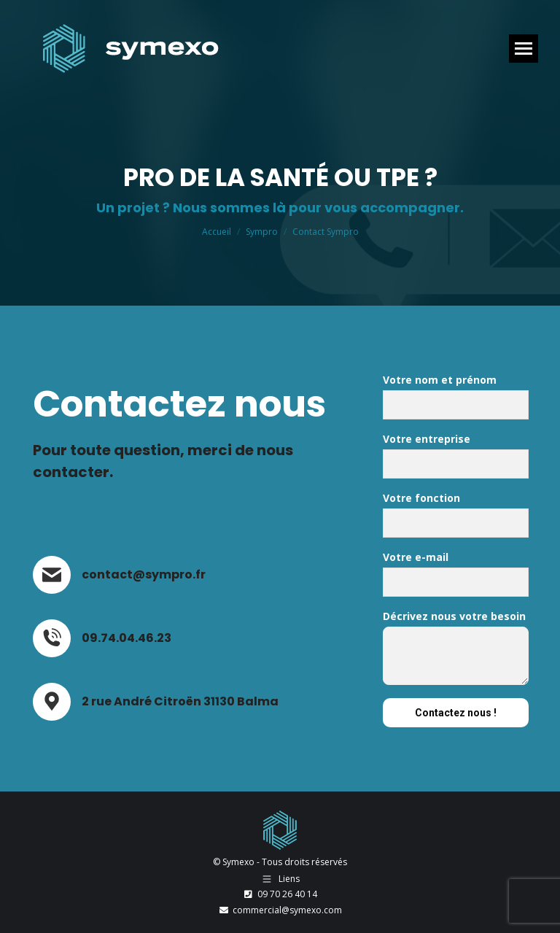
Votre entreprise (456, 459)
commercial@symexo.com (280, 910)
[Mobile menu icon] (524, 49)
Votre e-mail (456, 577)
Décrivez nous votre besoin (456, 651)
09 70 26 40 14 (280, 894)
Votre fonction (456, 518)
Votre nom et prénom (456, 400)
